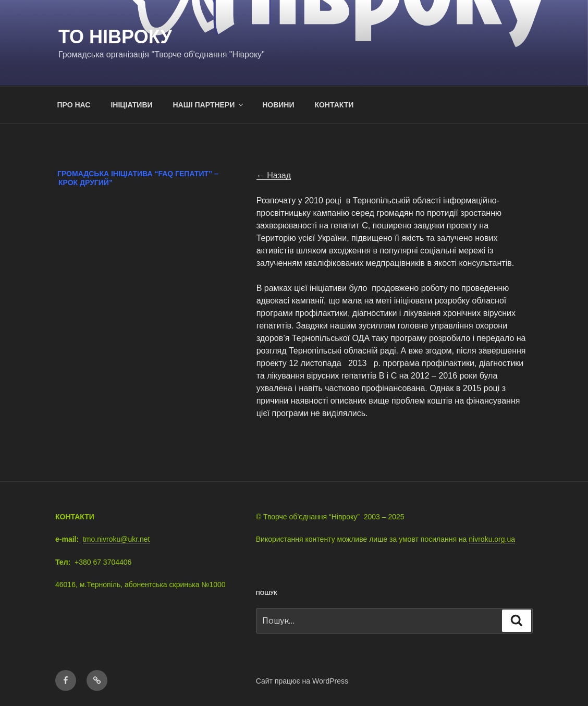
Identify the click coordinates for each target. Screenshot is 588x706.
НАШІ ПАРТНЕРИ (209, 105)
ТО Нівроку (115, 37)
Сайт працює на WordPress (302, 681)
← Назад (274, 175)
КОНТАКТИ (334, 105)
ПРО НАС (74, 105)
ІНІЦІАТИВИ (131, 105)
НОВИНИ (278, 105)
